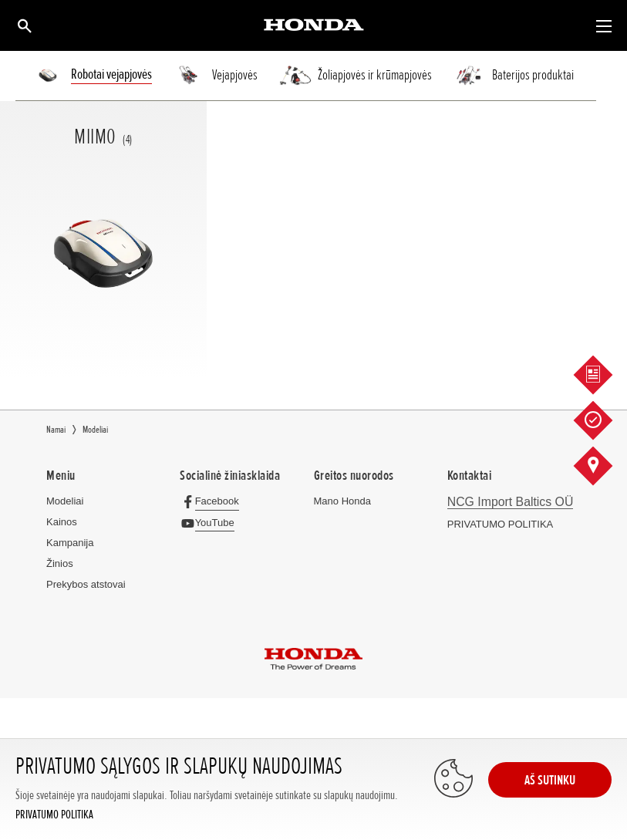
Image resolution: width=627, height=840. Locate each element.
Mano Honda (342, 501)
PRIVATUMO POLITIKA (54, 815)
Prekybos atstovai (86, 584)
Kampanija (70, 543)
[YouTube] (211, 523)
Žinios (60, 563)
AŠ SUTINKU (550, 780)
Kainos (62, 522)
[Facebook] (213, 501)
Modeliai (65, 501)
